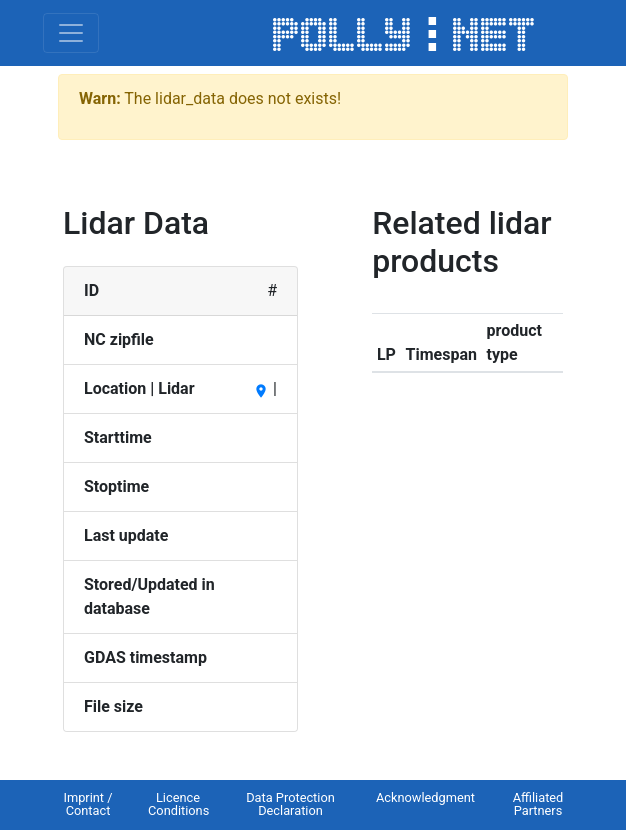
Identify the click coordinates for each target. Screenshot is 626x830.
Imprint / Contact (87, 804)
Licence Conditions (178, 804)
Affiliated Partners (538, 804)
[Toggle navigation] (71, 33)
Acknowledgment (425, 797)
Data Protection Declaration (290, 804)
